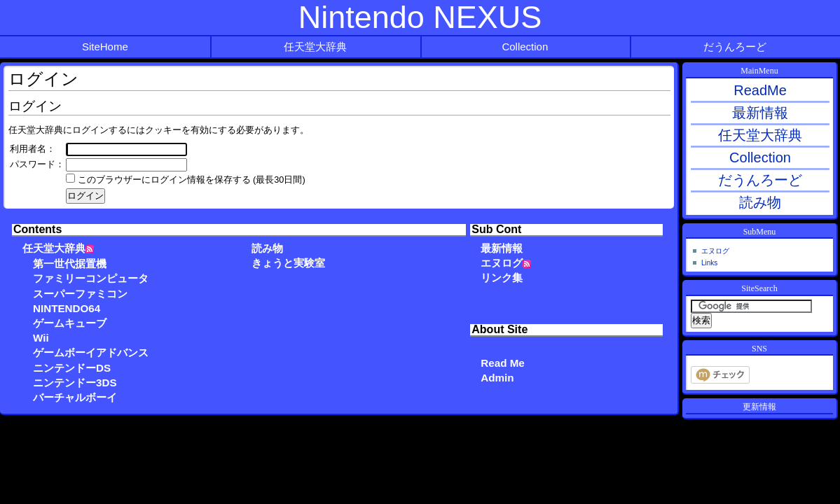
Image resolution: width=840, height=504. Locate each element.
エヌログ (502, 263)
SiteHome (105, 47)
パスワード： (37, 164)
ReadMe (760, 90)
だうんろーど (735, 47)
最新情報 (502, 248)
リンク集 (502, 278)
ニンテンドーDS (72, 368)
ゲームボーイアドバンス (91, 352)
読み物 (267, 248)
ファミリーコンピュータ (91, 278)
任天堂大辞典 (315, 47)
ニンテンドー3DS (75, 383)
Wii (41, 338)
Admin (497, 378)
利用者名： (33, 149)
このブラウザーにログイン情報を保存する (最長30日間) (192, 180)
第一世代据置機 (70, 264)
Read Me (502, 363)
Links (709, 263)
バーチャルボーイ (75, 397)
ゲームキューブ (70, 323)
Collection (525, 47)
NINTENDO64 (67, 308)
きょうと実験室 (288, 263)
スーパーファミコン (80, 294)
